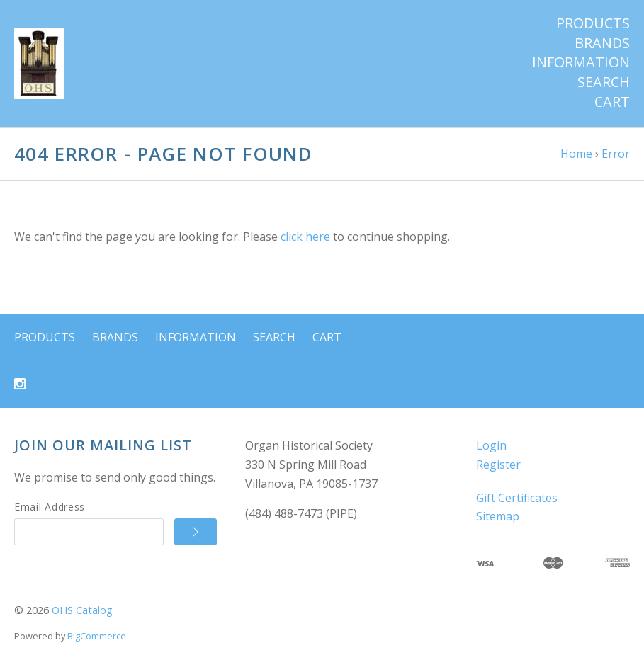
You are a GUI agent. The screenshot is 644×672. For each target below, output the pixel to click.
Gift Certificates (517, 498)
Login (491, 445)
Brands (602, 43)
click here (305, 237)
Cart (612, 102)
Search (604, 82)
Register (498, 465)
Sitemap (498, 516)
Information (581, 62)
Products (593, 23)
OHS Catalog (82, 610)
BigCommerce (97, 636)
